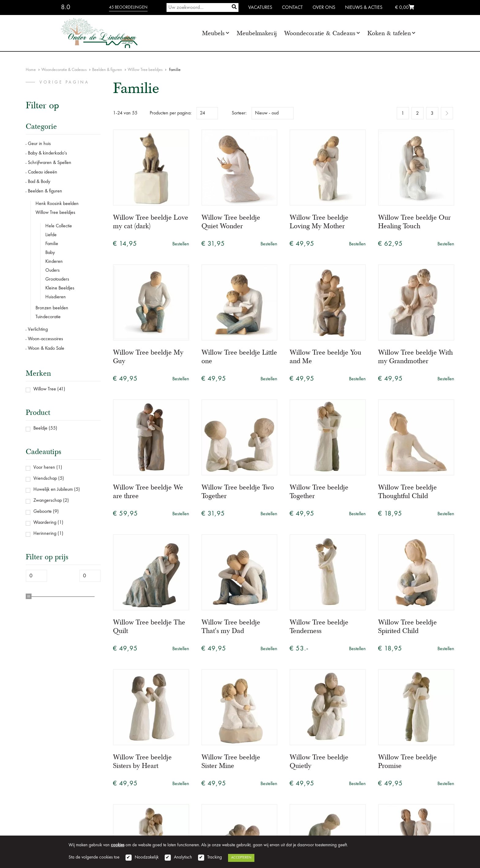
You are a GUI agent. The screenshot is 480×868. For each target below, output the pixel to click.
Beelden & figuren (107, 70)
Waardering (45, 523)
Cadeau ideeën (43, 172)
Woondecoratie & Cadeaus (320, 33)
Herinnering (45, 534)
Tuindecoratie (48, 317)
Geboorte (43, 512)
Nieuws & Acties (364, 8)
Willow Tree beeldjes (145, 70)
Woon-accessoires (45, 339)
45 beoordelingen (128, 7)
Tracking (215, 857)
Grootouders (57, 279)
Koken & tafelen (389, 33)
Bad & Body (39, 182)
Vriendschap (45, 479)
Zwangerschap (48, 501)
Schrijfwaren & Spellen (50, 163)
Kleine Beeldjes (60, 288)
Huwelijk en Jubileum (53, 490)
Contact (292, 8)
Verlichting (38, 330)
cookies (118, 845)
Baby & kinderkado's (47, 153)
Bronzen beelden (52, 308)
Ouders (52, 270)
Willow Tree (45, 389)
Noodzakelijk (147, 857)
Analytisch (183, 857)
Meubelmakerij (257, 33)
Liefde (51, 235)
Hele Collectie (59, 226)
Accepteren (241, 858)
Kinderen (54, 262)
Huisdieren (56, 297)
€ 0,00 (405, 8)
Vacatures (260, 8)
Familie (52, 244)
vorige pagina (64, 82)
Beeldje (40, 428)
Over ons (324, 8)
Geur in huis (39, 144)
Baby (50, 253)
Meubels (213, 33)
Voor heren (44, 468)
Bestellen (181, 244)
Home (31, 70)
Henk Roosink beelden (57, 204)
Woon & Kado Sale (46, 348)
